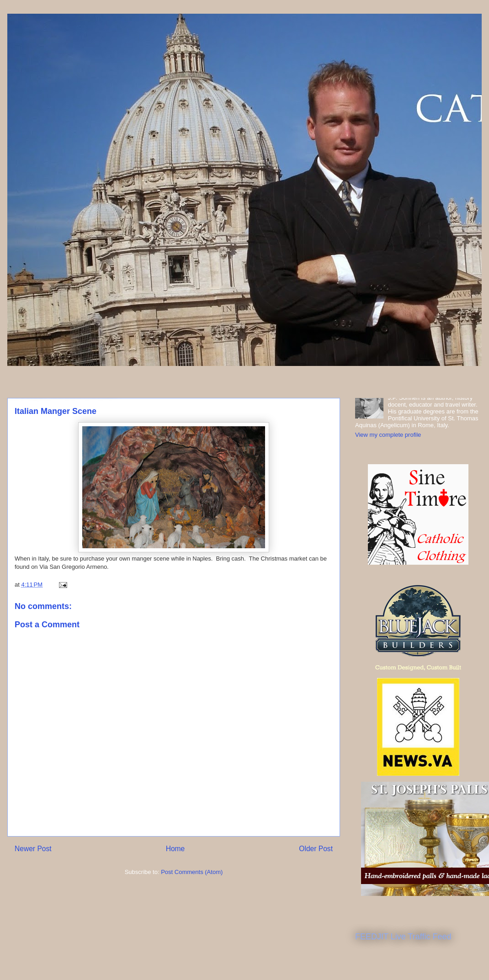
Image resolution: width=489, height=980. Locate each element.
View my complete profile (388, 435)
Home (175, 849)
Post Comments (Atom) (192, 872)
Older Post (316, 849)
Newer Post (33, 849)
